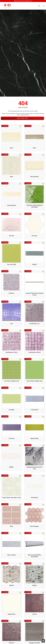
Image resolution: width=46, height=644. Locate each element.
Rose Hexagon (35, 526)
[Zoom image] (20, 126)
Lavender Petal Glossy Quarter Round (34, 294)
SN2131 (35, 585)
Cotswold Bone (11, 205)
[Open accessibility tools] (43, 641)
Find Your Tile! (22, 118)
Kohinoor (11, 293)
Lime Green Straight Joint (12, 381)
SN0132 (11, 585)
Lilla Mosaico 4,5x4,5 (35, 352)
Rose (12, 526)
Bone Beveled (35, 177)
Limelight (11, 410)
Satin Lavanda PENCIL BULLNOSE (34, 556)
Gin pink (11, 236)
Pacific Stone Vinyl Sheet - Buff (12, 498)
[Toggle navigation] (43, 6)
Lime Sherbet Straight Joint (35, 381)
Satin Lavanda (12, 555)
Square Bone (12, 614)
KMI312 (35, 264)
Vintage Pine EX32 (34, 643)
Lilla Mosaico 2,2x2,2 (11, 352)
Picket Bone (34, 498)
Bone (11, 148)
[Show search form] (39, 6)
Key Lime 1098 (11, 264)
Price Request (5, 126)
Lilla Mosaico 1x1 (34, 324)
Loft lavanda (35, 410)
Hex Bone (34, 236)
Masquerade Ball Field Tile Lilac (34, 468)
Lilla (12, 324)
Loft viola (11, 438)
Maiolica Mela (34, 438)
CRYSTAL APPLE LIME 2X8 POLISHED (34, 206)
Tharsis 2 (12, 643)
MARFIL (11, 467)
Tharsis (34, 614)
